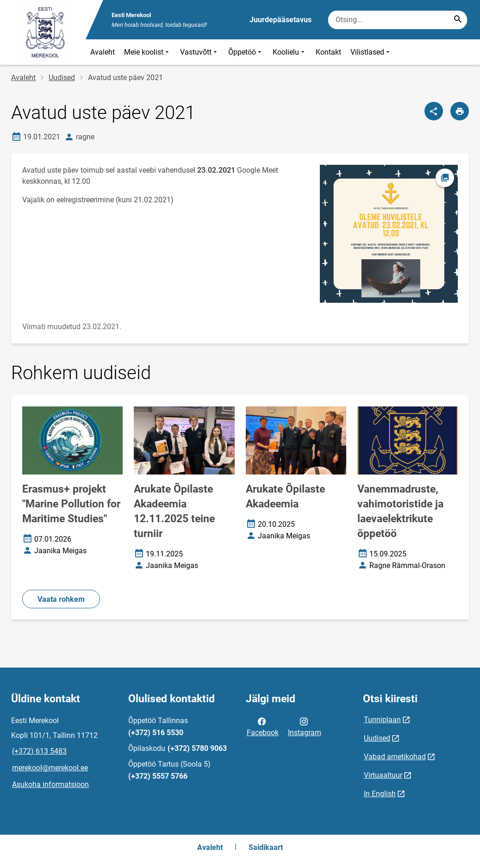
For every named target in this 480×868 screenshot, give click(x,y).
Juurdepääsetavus (281, 20)
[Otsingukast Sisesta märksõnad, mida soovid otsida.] (398, 20)
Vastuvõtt (199, 52)
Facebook (263, 726)
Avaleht (103, 52)
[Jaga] (434, 111)
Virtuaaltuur (383, 775)
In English (380, 794)
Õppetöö (246, 52)
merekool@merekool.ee (50, 768)
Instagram (305, 726)
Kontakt (328, 52)
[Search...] (458, 20)
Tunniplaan (382, 720)
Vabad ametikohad (395, 757)
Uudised (62, 78)
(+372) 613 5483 (39, 751)
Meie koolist (147, 52)
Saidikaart (266, 847)
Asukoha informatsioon (50, 784)
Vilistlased (371, 52)
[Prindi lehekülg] (460, 111)
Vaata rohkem (61, 599)
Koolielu (290, 52)
